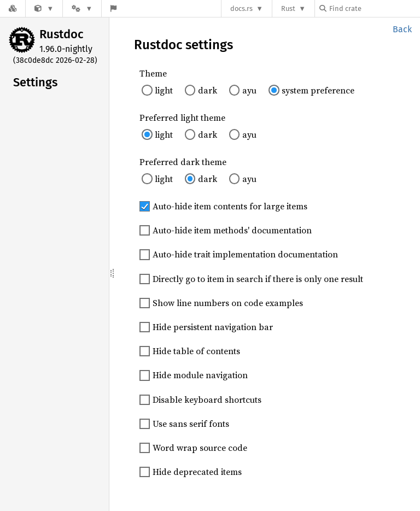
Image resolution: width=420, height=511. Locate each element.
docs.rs (241, 8)
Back (402, 29)
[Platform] (82, 8)
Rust (288, 8)
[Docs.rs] (13, 8)
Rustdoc (62, 34)
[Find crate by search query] (374, 8)
